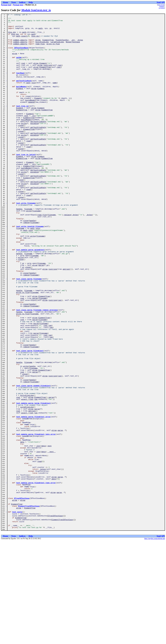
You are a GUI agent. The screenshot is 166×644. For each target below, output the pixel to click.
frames (162, 6)
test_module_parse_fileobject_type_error (36, 577)
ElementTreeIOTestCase (29, 605)
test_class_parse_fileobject (30, 418)
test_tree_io (22, 125)
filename (28, 248)
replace (67, 255)
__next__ (52, 539)
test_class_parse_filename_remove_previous (37, 369)
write (24, 146)
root (23, 73)
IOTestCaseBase (21, 55)
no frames (162, 8)
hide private (161, 5)
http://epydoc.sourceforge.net (155, 642)
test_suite (17, 612)
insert (24, 41)
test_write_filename (26, 241)
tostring (47, 76)
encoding (34, 146)
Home (6, 2)
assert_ (25, 476)
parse (41, 316)
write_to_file (53, 50)
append (31, 120)
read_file (40, 50)
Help (31, 2)
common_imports (20, 45)
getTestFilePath (24, 94)
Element (43, 73)
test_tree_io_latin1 (26, 183)
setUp (19, 66)
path (40, 31)
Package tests (18, 5)
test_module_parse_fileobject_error (33, 497)
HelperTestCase (73, 48)
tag (50, 388)
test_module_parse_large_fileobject (33, 481)
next (50, 532)
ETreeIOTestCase (22, 595)
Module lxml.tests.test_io (36, 10)
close (21, 148)
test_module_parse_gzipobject (30, 297)
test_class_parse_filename (29, 332)
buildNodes (21, 101)
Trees (14, 2)
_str (73, 45)
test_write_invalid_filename (30, 269)
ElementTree (48, 45)
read (28, 167)
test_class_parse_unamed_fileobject (33, 460)
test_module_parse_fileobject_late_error (36, 518)
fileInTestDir (62, 45)
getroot (66, 320)
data (22, 528)
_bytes (80, 45)
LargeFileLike (57, 48)
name (55, 97)
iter (38, 532)
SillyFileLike (42, 48)
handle (19, 248)
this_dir (12, 36)
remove (26, 264)
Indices (22, 2)
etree (38, 45)
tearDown (20, 85)
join (33, 97)
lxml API (161, 2)
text (26, 136)
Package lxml (6, 5)
